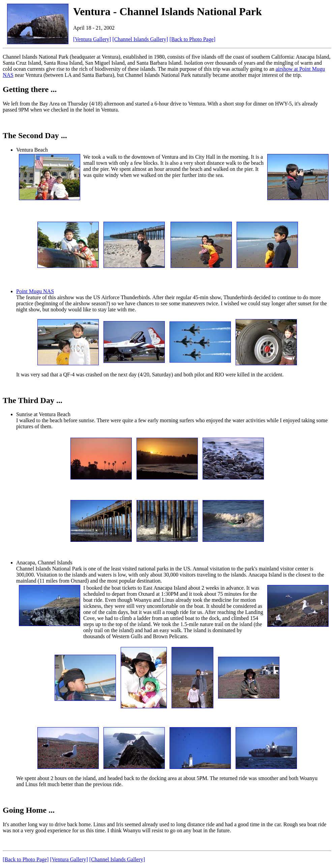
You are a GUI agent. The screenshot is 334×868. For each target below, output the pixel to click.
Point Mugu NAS (35, 291)
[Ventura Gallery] (92, 39)
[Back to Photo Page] (192, 39)
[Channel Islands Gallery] (140, 39)
